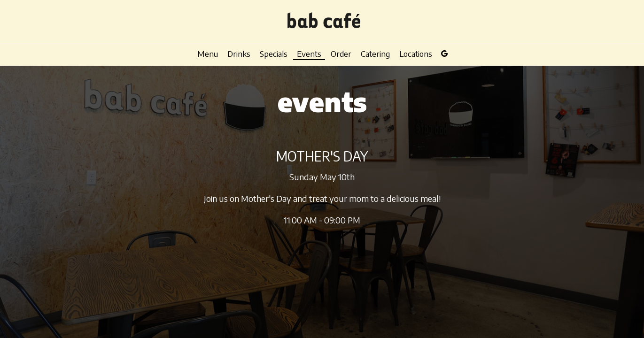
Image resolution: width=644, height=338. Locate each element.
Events (309, 54)
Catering (375, 54)
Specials (274, 54)
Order (341, 54)
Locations (416, 54)
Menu (208, 54)
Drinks (239, 54)
